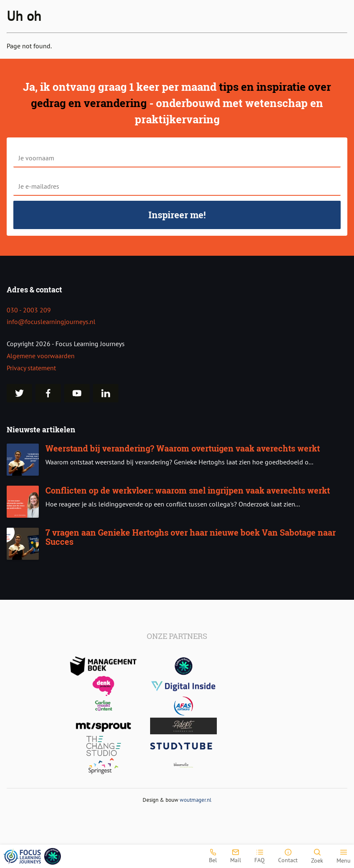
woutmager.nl (196, 800)
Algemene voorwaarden (41, 356)
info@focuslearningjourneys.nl (51, 322)
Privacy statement (31, 368)
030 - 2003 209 (29, 310)
